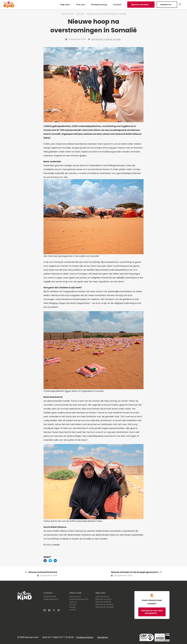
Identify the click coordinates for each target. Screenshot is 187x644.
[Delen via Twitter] (50, 561)
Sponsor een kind (140, 5)
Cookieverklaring (84, 637)
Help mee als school (103, 599)
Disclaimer (103, 637)
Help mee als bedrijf (103, 602)
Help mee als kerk (102, 597)
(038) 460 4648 (50, 597)
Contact (117, 5)
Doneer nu (166, 5)
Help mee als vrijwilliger (105, 607)
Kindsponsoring (99, 5)
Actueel (72, 607)
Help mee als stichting (104, 604)
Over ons (80, 5)
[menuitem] (66, 5)
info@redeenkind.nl (51, 599)
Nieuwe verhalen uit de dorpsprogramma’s (136, 572)
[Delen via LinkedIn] (55, 561)
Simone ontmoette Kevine (41, 572)
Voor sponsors (75, 597)
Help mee (65, 5)
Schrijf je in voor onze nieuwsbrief (152, 612)
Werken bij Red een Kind (79, 599)
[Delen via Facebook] (45, 561)
